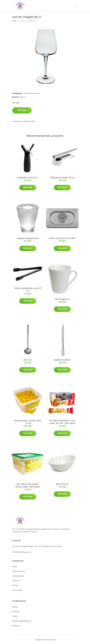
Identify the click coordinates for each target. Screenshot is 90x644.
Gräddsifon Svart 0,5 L (28, 178)
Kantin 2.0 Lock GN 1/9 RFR (62, 238)
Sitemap (16, 626)
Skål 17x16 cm (62, 484)
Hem (14, 21)
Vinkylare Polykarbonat (28, 238)
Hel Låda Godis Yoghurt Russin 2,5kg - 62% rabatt (28, 485)
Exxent (37, 93)
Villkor (15, 616)
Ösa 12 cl (28, 360)
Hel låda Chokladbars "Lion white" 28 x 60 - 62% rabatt (62, 422)
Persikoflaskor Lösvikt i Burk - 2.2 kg (28, 422)
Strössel (16, 581)
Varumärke (28, 93)
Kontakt (16, 611)
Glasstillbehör (18, 576)
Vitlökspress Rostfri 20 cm (62, 178)
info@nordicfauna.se (21, 552)
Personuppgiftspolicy (22, 621)
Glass (15, 567)
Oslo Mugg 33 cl (62, 299)
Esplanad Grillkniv (62, 360)
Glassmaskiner (19, 571)
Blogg (15, 607)
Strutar (15, 585)
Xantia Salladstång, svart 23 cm (28, 290)
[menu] (75, 6)
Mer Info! (22, 110)
